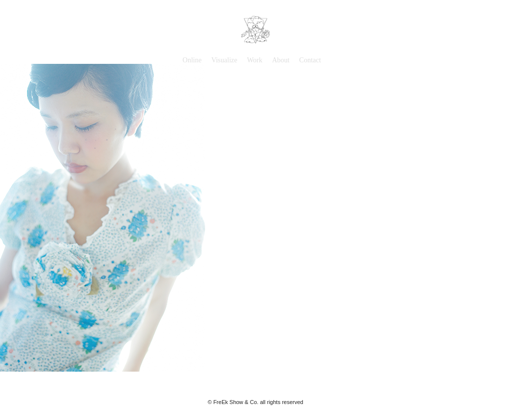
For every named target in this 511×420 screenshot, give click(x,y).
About (281, 60)
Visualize (224, 60)
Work (255, 60)
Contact (310, 60)
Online (192, 60)
